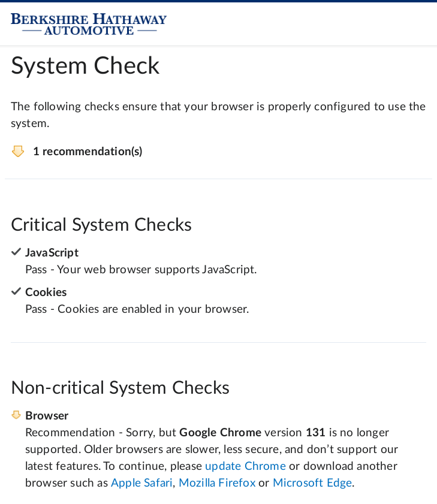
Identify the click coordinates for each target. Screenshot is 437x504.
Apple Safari (142, 483)
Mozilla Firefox (217, 483)
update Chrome (245, 467)
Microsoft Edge (313, 483)
